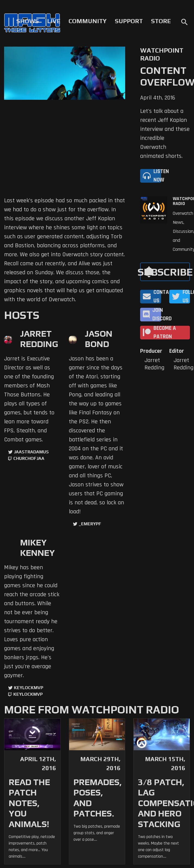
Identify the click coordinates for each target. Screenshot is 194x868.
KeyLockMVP (29, 688)
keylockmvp (28, 694)
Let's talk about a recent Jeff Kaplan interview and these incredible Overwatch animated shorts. (165, 134)
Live (54, 21)
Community (88, 21)
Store (161, 21)
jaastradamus (31, 452)
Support (129, 21)
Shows (28, 21)
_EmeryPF (90, 524)
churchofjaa (29, 458)
